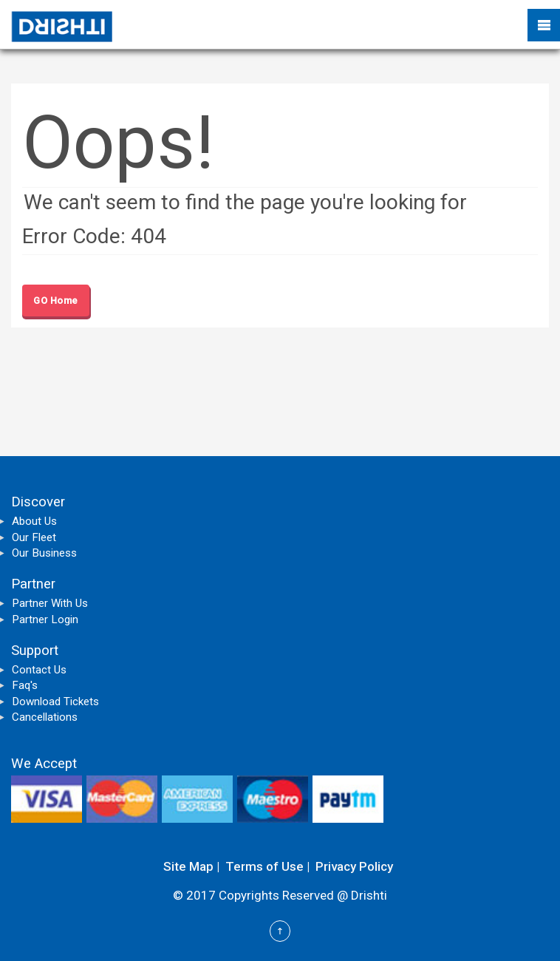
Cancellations (45, 717)
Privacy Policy (354, 866)
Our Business (44, 553)
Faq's (25, 685)
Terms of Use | (267, 866)
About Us (34, 521)
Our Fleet (34, 537)
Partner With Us (50, 603)
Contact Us (39, 670)
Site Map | (191, 866)
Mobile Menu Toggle (544, 25)
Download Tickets (55, 702)
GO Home (56, 300)
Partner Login (45, 619)
